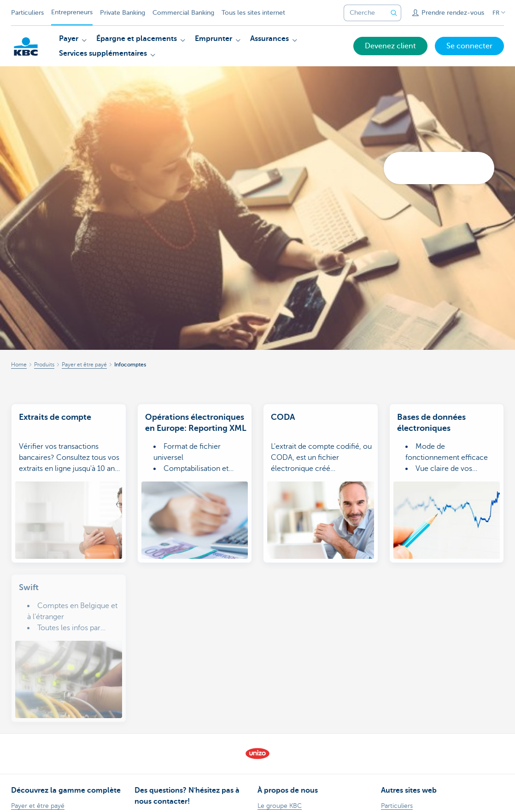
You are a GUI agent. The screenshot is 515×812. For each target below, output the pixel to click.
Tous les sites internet (253, 13)
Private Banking (123, 13)
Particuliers (27, 13)
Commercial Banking (183, 13)
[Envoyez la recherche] (394, 13)
